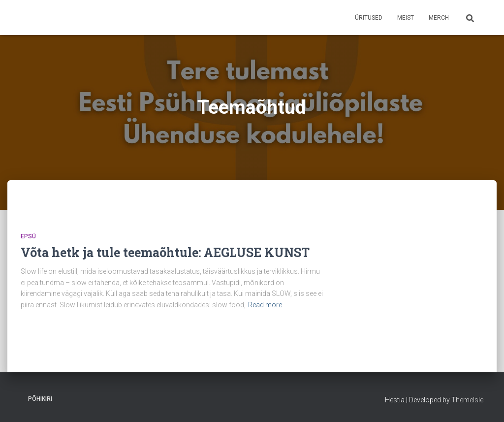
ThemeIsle (467, 400)
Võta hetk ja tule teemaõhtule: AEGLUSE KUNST (165, 252)
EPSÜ (28, 236)
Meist (406, 18)
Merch (439, 18)
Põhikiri (40, 399)
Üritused (369, 18)
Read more (265, 305)
